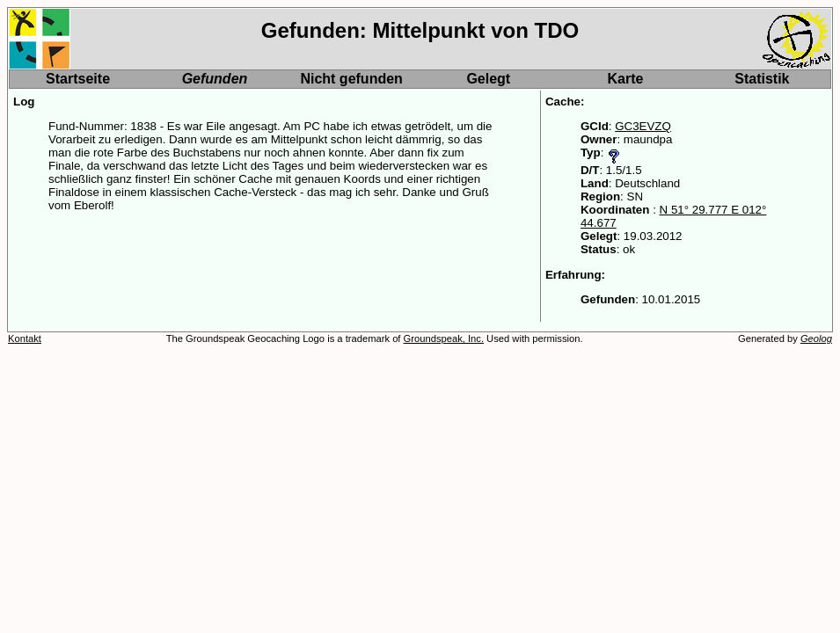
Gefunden (215, 79)
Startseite (78, 79)
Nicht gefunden (351, 79)
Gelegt (488, 79)
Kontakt (25, 338)
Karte (626, 79)
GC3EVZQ (643, 126)
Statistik (762, 79)
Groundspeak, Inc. (444, 338)
